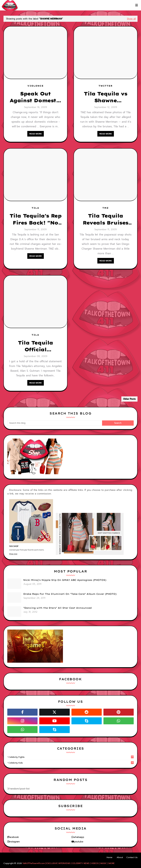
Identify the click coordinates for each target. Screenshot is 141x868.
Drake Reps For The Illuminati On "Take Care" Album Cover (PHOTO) (70, 594)
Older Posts (129, 399)
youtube (79, 842)
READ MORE (36, 134)
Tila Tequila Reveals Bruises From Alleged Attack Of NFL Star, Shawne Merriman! (106, 219)
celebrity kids (71, 763)
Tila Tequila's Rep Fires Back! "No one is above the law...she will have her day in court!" (36, 219)
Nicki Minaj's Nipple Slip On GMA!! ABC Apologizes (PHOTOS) (65, 580)
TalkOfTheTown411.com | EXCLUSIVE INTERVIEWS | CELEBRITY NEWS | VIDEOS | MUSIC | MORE (69, 863)
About (120, 857)
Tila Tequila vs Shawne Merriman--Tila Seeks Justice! (106, 97)
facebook (14, 837)
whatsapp (79, 837)
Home (109, 857)
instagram (14, 842)
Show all (131, 19)
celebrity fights (71, 757)
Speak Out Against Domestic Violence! (36, 97)
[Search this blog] (55, 423)
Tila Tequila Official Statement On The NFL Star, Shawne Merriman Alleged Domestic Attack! (35, 346)
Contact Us (132, 857)
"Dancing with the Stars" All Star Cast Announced (57, 608)
